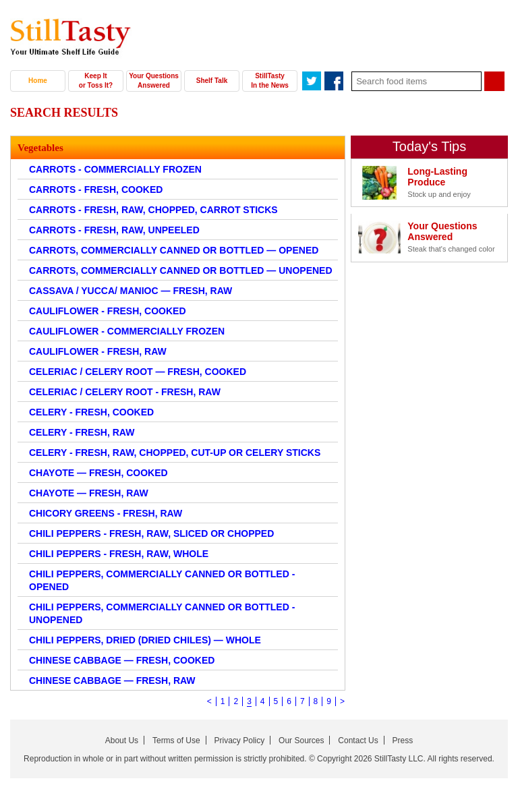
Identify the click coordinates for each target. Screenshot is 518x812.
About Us (122, 741)
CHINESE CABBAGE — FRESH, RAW (112, 680)
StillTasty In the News (270, 81)
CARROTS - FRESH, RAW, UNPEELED (114, 230)
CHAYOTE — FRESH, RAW (89, 493)
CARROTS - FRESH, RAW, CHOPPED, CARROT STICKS (153, 210)
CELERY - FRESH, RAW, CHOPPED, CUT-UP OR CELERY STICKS (175, 453)
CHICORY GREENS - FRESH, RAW (106, 513)
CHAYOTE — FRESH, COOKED (98, 473)
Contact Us (358, 741)
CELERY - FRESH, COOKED (91, 412)
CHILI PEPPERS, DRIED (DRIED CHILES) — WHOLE (145, 640)
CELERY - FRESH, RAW (82, 432)
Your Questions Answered (154, 81)
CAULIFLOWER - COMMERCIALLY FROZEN (127, 331)
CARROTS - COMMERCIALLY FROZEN (115, 169)
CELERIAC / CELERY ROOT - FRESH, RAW (125, 392)
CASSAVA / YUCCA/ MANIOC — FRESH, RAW (131, 291)
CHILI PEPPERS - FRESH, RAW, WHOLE (119, 554)
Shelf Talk (212, 81)
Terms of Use (176, 741)
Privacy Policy (240, 741)
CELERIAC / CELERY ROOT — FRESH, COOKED (138, 372)
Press (403, 741)
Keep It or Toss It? (96, 81)
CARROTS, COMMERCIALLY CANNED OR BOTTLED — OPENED (174, 250)
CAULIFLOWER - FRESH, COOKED (108, 311)
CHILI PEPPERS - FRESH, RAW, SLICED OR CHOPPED (151, 533)
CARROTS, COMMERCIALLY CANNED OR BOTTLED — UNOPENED (181, 270)
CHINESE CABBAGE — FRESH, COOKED (122, 660)
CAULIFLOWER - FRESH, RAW (98, 351)
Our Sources (301, 741)
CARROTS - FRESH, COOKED (96, 190)
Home (38, 81)
